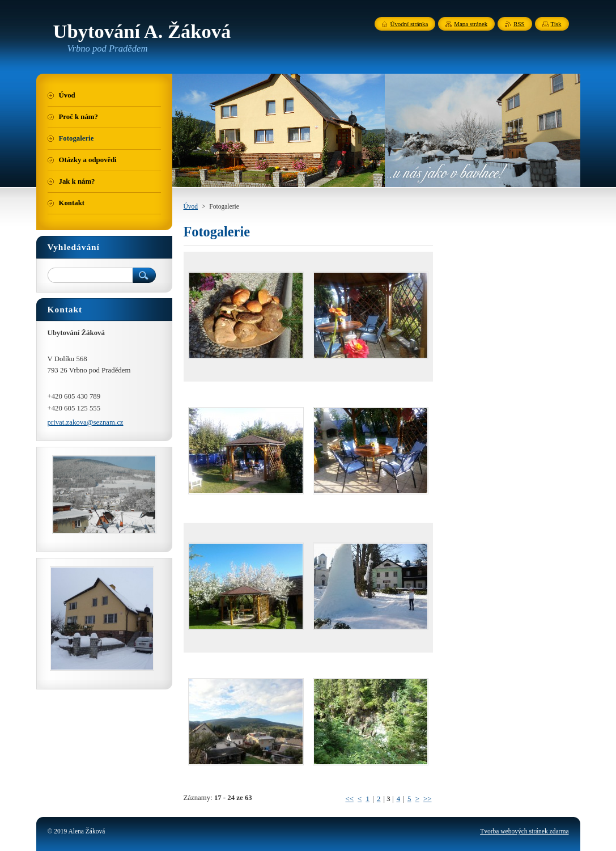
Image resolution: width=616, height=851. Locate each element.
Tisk (556, 24)
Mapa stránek (471, 24)
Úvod (191, 206)
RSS (519, 24)
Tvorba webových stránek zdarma (524, 831)
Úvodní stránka (409, 24)
